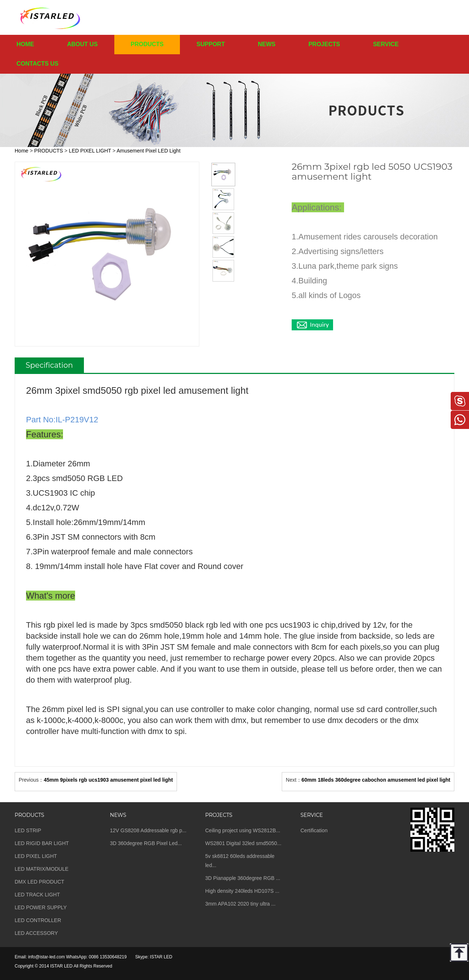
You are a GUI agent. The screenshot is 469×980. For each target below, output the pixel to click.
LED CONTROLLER (38, 920)
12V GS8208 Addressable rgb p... (148, 830)
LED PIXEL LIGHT (90, 151)
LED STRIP (28, 830)
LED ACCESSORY (36, 933)
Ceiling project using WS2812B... (243, 830)
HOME (25, 44)
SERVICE (386, 44)
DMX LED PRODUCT (39, 882)
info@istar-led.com (47, 957)
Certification (314, 830)
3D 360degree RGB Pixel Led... (146, 843)
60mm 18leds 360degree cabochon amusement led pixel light (376, 780)
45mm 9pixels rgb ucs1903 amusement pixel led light (108, 780)
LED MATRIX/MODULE (42, 869)
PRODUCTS (147, 44)
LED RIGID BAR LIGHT (42, 843)
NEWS (267, 44)
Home (21, 151)
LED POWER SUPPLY (41, 907)
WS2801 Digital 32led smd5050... (243, 843)
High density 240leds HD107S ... (242, 891)
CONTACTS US (37, 64)
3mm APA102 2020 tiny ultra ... (240, 904)
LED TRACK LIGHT (37, 895)
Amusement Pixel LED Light (148, 151)
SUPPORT (211, 44)
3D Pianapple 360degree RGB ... (243, 878)
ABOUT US (82, 44)
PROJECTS (324, 44)
